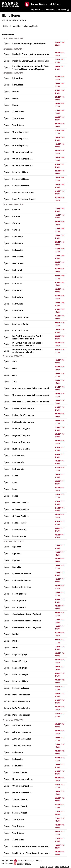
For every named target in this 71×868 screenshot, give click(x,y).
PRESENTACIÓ (40, 9)
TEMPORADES (61, 9)
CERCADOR (50, 9)
